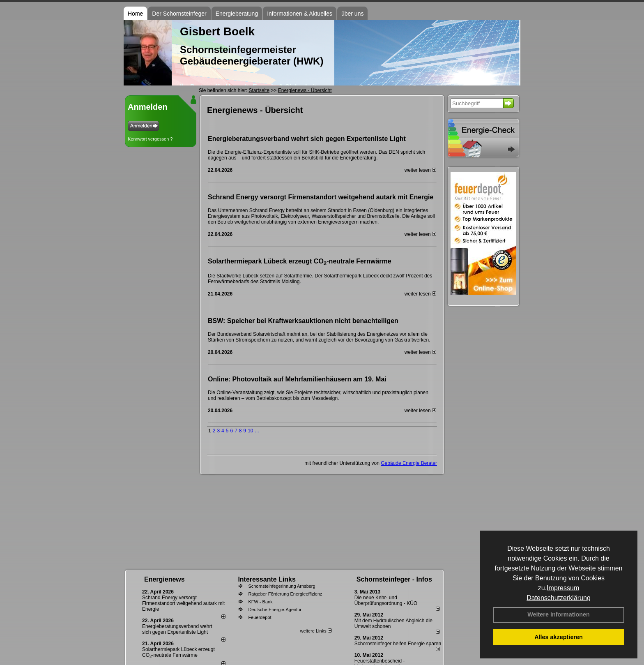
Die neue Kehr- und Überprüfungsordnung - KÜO (386, 600)
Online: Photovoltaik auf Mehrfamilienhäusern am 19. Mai (297, 379)
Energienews (164, 579)
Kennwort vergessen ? (150, 139)
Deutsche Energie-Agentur (275, 610)
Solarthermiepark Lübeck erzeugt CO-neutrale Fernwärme (300, 262)
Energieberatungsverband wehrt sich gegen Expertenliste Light (307, 139)
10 (250, 431)
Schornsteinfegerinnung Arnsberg (282, 586)
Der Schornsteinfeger (179, 14)
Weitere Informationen (559, 614)
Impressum (563, 588)
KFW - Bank (260, 602)
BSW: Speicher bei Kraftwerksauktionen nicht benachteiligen (303, 321)
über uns (352, 14)
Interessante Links (267, 579)
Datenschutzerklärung (559, 598)
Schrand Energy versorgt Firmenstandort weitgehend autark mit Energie (321, 197)
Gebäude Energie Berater (409, 463)
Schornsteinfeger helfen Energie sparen (398, 644)
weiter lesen (420, 170)
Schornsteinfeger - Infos (394, 579)
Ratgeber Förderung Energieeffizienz (285, 594)
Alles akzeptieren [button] (559, 637)
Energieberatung (237, 14)
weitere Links (316, 631)
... (257, 431)
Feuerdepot (260, 617)
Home (135, 14)
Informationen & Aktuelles (300, 14)
